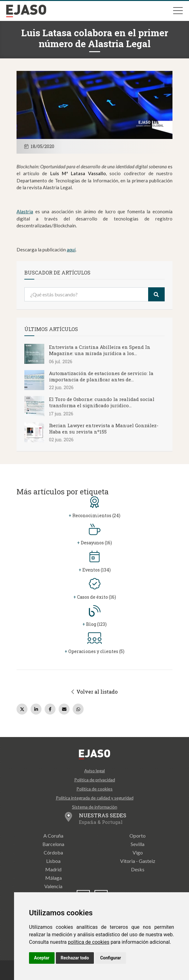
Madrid (53, 869)
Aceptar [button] (42, 958)
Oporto (138, 836)
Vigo (138, 852)
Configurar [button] (111, 958)
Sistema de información (95, 807)
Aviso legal (94, 771)
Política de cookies (94, 789)
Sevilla (138, 844)
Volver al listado (94, 692)
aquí (71, 250)
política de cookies (89, 942)
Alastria (25, 211)
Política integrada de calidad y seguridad (95, 798)
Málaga (53, 878)
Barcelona (53, 844)
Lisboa (53, 861)
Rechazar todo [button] (75, 958)
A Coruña (53, 836)
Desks (138, 869)
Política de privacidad (95, 780)
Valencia (53, 886)
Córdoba (53, 852)
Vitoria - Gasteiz (138, 861)
